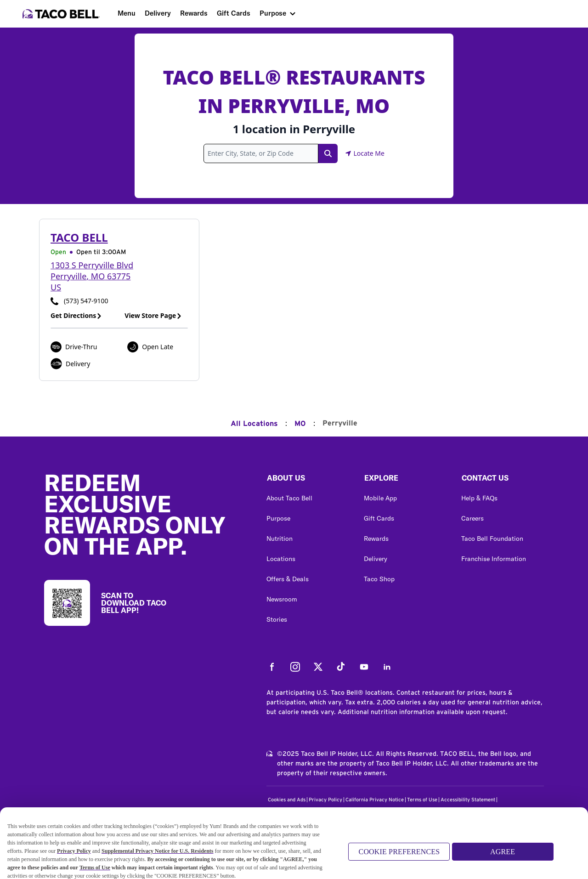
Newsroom (282, 599)
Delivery (158, 13)
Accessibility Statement (468, 800)
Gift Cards (234, 13)
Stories (277, 619)
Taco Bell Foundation (492, 539)
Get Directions (76, 315)
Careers (472, 518)
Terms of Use (422, 800)
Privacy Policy (325, 800)
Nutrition (280, 539)
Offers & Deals (288, 579)
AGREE (503, 855)
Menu (127, 13)
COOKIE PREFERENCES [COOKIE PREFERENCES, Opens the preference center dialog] (399, 855)
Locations (281, 559)
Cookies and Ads (287, 800)
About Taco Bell (289, 498)
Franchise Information (494, 559)
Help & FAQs (479, 498)
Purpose (273, 13)
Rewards (194, 13)
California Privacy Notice (375, 800)
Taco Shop (379, 579)
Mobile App (380, 498)
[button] (308, 480)
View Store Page (153, 315)
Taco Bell (79, 237)
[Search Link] (328, 153)
